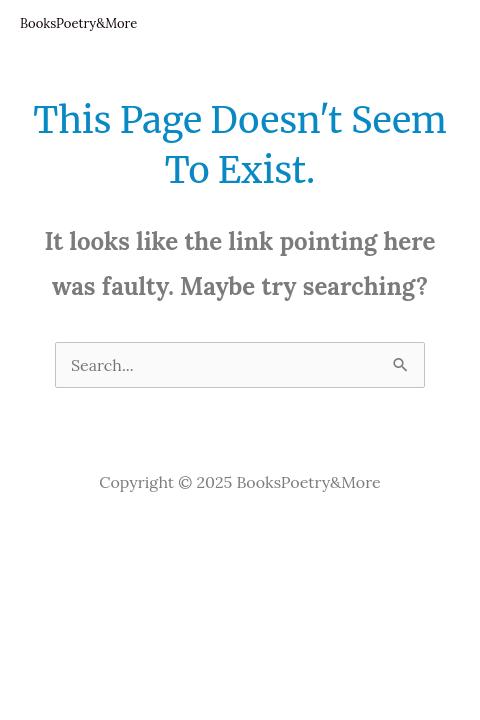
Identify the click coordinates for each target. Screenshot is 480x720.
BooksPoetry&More (78, 23)
